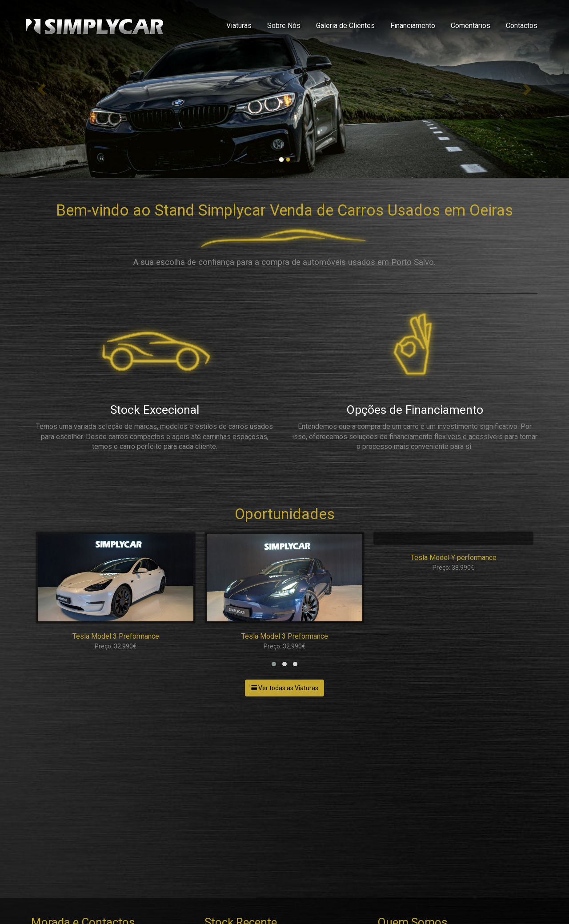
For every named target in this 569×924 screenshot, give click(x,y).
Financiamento (413, 26)
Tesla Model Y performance (454, 558)
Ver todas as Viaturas (284, 688)
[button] (274, 664)
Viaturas (239, 26)
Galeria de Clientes (345, 26)
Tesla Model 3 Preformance (116, 636)
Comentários (471, 26)
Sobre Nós (284, 26)
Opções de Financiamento (415, 410)
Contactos (522, 26)
